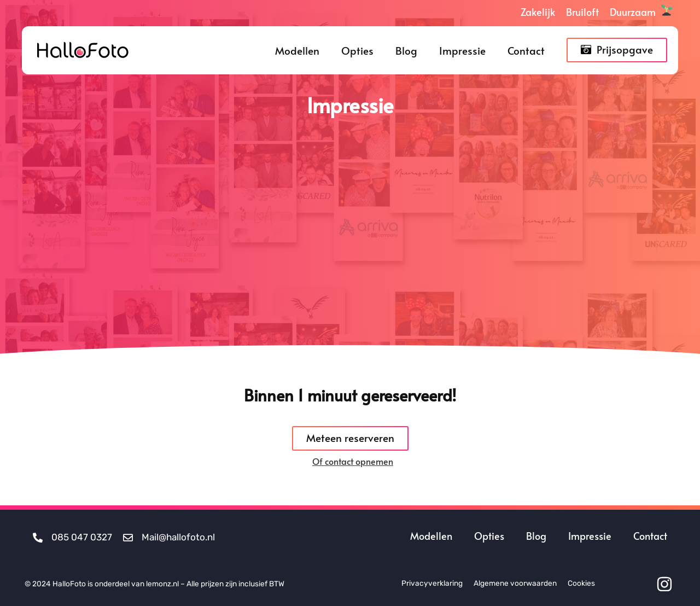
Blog (406, 50)
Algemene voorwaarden (515, 583)
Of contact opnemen (353, 461)
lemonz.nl (162, 584)
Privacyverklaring (432, 583)
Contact (526, 50)
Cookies (581, 583)
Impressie (462, 50)
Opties (357, 50)
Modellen (297, 50)
